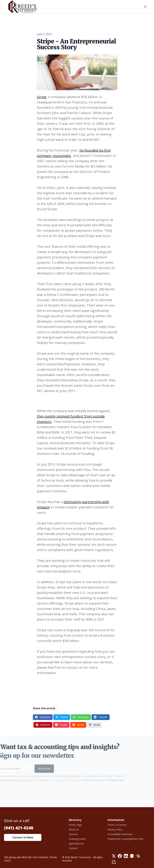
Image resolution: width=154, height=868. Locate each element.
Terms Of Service (117, 825)
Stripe (42, 97)
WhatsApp (81, 717)
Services (73, 834)
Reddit (78, 725)
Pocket (61, 725)
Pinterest (43, 725)
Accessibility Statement (120, 834)
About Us (74, 829)
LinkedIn (101, 717)
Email (94, 725)
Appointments (76, 844)
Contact (73, 848)
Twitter (62, 717)
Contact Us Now (23, 837)
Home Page (75, 825)
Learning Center (78, 839)
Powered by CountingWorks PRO (125, 839)
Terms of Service (86, 780)
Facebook (43, 717)
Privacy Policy (111, 780)
